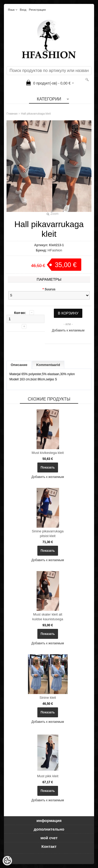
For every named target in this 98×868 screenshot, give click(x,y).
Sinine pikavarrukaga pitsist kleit (48, 534)
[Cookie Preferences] (7, 861)
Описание (19, 365)
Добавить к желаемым (68, 330)
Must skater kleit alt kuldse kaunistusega (48, 617)
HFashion (55, 250)
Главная (12, 114)
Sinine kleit (48, 698)
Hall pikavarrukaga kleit (36, 114)
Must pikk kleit (48, 776)
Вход (23, 10)
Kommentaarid (48, 365)
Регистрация (37, 10)
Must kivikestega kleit (48, 453)
